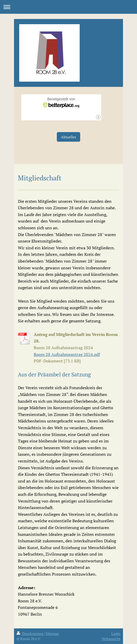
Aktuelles (68, 137)
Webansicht (111, 639)
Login (116, 633)
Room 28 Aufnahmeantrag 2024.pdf (67, 354)
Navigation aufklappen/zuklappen (68, 7)
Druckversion (30, 633)
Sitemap (52, 633)
